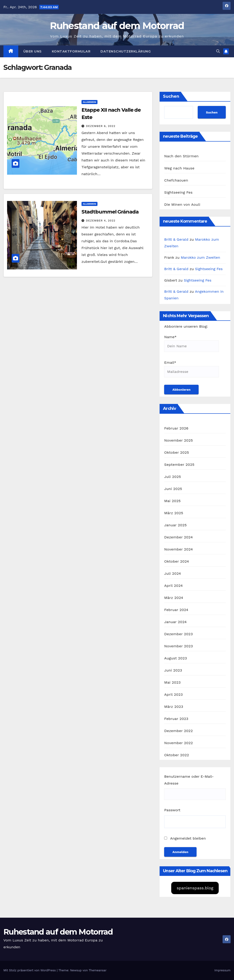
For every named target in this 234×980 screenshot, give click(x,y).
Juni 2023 (173, 670)
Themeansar (98, 970)
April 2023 (173, 694)
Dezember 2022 (178, 731)
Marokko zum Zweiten (201, 257)
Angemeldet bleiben (185, 838)
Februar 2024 (176, 610)
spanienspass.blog (195, 888)
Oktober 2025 (176, 452)
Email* (192, 369)
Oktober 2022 (176, 755)
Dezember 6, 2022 (101, 126)
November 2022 (178, 743)
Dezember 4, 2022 (101, 221)
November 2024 (178, 549)
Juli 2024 (172, 573)
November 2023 (178, 646)
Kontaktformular (71, 51)
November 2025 (178, 440)
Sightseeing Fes (178, 192)
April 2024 (173, 586)
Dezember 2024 (178, 537)
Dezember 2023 (178, 634)
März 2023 (174, 707)
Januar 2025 (175, 525)
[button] (218, 51)
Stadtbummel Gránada (110, 212)
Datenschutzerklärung (126, 51)
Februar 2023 (176, 719)
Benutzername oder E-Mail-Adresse (189, 780)
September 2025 (179, 465)
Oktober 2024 (176, 561)
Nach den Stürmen (181, 156)
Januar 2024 (175, 622)
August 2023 (175, 658)
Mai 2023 (172, 682)
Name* (192, 343)
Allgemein (89, 102)
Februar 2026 (176, 428)
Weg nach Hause (179, 168)
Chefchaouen (176, 180)
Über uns (33, 51)
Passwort (172, 810)
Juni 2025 (173, 489)
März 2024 (174, 598)
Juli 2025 (172, 477)
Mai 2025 (172, 501)
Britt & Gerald (176, 239)
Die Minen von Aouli (182, 204)
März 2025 (174, 513)
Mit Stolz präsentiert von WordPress (30, 970)
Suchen (171, 96)
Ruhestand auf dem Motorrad (117, 26)
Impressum (222, 970)
